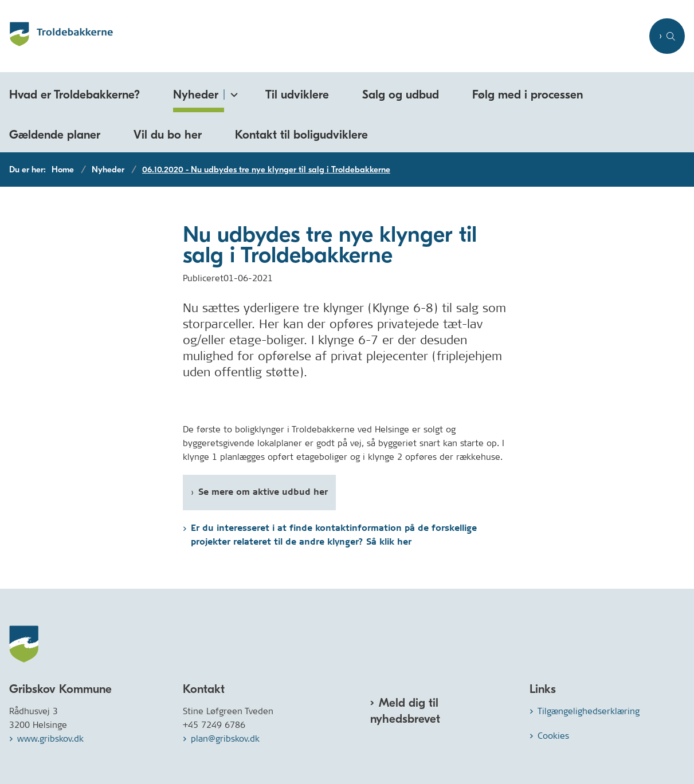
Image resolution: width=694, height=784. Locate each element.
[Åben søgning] (667, 36)
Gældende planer (55, 135)
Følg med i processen (528, 94)
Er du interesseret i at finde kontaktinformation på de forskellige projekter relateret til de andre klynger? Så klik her (334, 535)
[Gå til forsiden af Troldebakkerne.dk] (321, 36)
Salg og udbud (401, 94)
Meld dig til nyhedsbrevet (405, 711)
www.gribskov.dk (50, 738)
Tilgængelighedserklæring (589, 711)
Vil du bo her (168, 135)
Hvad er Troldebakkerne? (75, 94)
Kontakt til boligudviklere (301, 135)
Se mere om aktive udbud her (263, 492)
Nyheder (196, 94)
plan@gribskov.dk (225, 738)
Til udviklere (297, 94)
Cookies (553, 736)
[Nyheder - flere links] (232, 92)
